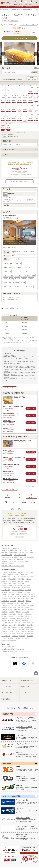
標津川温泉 (11, 594)
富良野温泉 (28, 608)
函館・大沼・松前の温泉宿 (26, 553)
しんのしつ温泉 (6, 629)
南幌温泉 (4, 603)
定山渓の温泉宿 (15, 548)
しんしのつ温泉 (15, 577)
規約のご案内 (25, 687)
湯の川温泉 (30, 625)
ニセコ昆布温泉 (19, 616)
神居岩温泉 (4, 612)
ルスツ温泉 (13, 581)
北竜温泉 (17, 575)
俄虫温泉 (32, 577)
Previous (3, 54)
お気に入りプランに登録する (19, 181)
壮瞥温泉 (22, 629)
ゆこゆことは (6, 699)
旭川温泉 (33, 597)
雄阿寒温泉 (21, 579)
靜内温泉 (23, 594)
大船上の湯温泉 (12, 579)
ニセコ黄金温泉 (6, 590)
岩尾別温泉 (22, 636)
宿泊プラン (7, 10)
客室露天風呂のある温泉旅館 (9, 651)
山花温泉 (12, 612)
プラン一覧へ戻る (8, 24)
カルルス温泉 (13, 625)
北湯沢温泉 (28, 614)
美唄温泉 (28, 601)
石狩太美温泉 (13, 583)
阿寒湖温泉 (12, 599)
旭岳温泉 (32, 623)
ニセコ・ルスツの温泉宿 (25, 551)
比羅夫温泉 (4, 632)
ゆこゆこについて (19, 7)
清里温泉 (18, 612)
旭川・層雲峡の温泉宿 (20, 555)
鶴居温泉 (28, 579)
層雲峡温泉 (28, 616)
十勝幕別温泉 (5, 605)
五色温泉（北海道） (18, 592)
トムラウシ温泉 (12, 627)
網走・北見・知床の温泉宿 (27, 557)
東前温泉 (20, 572)
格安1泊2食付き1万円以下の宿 (10, 647)
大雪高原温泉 (29, 629)
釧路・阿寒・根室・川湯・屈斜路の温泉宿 (13, 559)
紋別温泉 (31, 610)
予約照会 (26, 3)
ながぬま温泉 (13, 572)
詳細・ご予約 (31, 408)
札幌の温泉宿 (5, 548)
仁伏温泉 (20, 614)
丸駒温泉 (25, 623)
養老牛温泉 (18, 623)
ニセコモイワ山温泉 (7, 597)
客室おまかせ (6, 428)
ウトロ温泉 (26, 618)
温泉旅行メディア (7, 680)
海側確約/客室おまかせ (9, 421)
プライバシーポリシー (8, 693)
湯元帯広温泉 (25, 603)
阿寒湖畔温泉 (5, 577)
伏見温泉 (10, 603)
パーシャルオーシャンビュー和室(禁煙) (13, 407)
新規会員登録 (28, 7)
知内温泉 (10, 638)
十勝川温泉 (15, 629)
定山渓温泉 (11, 621)
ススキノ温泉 (29, 599)
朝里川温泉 (4, 625)
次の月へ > (36, 68)
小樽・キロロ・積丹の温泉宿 (9, 551)
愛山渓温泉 (20, 634)
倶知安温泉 (28, 590)
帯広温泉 (4, 579)
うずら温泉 (4, 572)
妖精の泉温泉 (20, 599)
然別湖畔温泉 (22, 625)
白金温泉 (20, 627)
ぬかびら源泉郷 (6, 636)
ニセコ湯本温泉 (26, 588)
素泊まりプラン (7, 450)
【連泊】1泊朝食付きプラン (10, 479)
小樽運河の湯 (5, 640)
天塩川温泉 (12, 634)
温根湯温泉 (17, 610)
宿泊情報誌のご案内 (27, 680)
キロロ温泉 (13, 601)
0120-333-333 (20, 170)
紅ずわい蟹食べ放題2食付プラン (11, 465)
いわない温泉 (18, 597)
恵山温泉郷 (25, 621)
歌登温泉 (25, 638)
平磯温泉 (4, 594)
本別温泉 (31, 605)
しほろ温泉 (23, 632)
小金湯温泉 (15, 636)
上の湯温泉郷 (5, 614)
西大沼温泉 (13, 608)
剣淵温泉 (20, 581)
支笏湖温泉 (13, 614)
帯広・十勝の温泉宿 (23, 562)
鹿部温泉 (31, 632)
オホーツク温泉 (29, 572)
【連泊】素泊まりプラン (9, 472)
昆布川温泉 (27, 586)
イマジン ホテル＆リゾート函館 (16, 15)
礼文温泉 (4, 575)
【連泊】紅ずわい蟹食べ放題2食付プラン (14, 457)
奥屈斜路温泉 (24, 577)
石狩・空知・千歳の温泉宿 (9, 562)
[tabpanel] (20, 54)
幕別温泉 (17, 603)
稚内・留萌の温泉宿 (7, 555)
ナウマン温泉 (26, 612)
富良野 (17, 594)
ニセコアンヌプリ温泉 (7, 623)
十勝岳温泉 (12, 618)
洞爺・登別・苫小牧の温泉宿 (9, 553)
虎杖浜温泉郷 (5, 608)
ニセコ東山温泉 (6, 588)
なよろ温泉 (17, 638)
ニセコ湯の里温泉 (6, 592)
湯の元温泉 (21, 583)
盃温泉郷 (4, 621)
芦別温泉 (18, 621)
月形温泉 (4, 616)
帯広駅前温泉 (23, 605)
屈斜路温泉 (4, 599)
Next (36, 54)
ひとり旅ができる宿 (24, 651)
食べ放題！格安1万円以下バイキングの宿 (13, 649)
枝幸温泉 (27, 581)
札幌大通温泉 (5, 601)
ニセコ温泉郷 (31, 594)
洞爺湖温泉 (4, 618)
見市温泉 (4, 627)
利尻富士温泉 (5, 581)
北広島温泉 (21, 601)
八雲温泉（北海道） (7, 586)
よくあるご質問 (6, 687)
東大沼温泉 (30, 636)
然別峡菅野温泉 (29, 634)
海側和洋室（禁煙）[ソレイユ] (11, 414)
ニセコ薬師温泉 (16, 588)
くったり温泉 (14, 605)
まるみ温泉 (4, 583)
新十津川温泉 (25, 575)
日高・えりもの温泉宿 (7, 564)
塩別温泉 (28, 592)
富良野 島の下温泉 (7, 610)
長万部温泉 (4, 634)
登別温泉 (4, 638)
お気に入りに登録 (29, 24)
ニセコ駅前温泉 (18, 586)
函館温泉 (20, 608)
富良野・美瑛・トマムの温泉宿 (10, 557)
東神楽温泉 (26, 597)
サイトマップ (25, 693)
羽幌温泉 (10, 575)
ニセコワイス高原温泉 (18, 590)
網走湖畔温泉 (28, 627)
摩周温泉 (19, 618)
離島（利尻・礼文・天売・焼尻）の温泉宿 (13, 566)
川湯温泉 (10, 616)
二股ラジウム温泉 (14, 632)
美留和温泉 (13, 640)
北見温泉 (24, 610)
